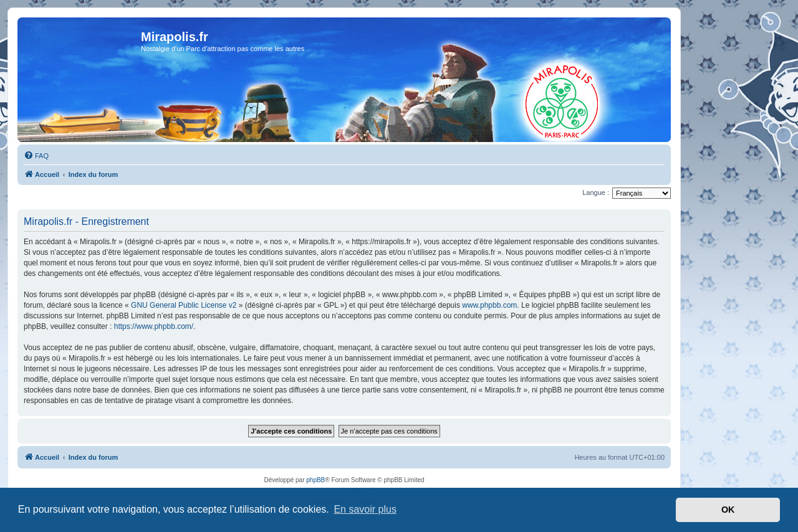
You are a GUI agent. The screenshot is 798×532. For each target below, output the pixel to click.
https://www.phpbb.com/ (154, 326)
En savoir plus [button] (365, 509)
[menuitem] (36, 156)
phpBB (315, 480)
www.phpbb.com (489, 305)
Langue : (596, 192)
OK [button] (728, 510)
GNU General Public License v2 (184, 305)
